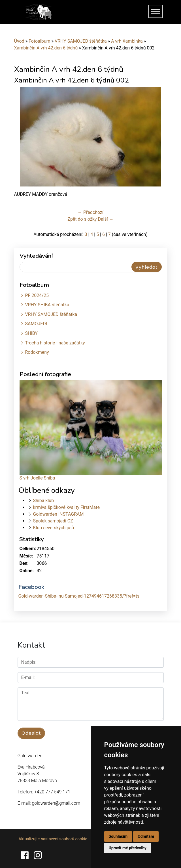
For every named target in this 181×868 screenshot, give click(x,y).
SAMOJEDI (36, 324)
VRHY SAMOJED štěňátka (81, 41)
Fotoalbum (39, 41)
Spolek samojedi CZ (53, 521)
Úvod (19, 41)
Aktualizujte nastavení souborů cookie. (54, 839)
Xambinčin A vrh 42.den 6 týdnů (46, 48)
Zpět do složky (82, 219)
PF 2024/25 (37, 295)
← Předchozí (90, 212)
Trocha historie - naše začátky (55, 343)
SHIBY (31, 333)
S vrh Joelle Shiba (37, 478)
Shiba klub (43, 501)
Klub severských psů (53, 528)
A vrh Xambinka (127, 41)
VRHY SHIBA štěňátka (47, 305)
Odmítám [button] (146, 836)
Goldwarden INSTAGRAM (58, 514)
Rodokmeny (37, 352)
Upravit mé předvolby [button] (128, 848)
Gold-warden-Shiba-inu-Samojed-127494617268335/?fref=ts (79, 596)
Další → (106, 219)
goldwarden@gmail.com (56, 803)
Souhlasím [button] (118, 836)
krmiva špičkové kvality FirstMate (66, 507)
